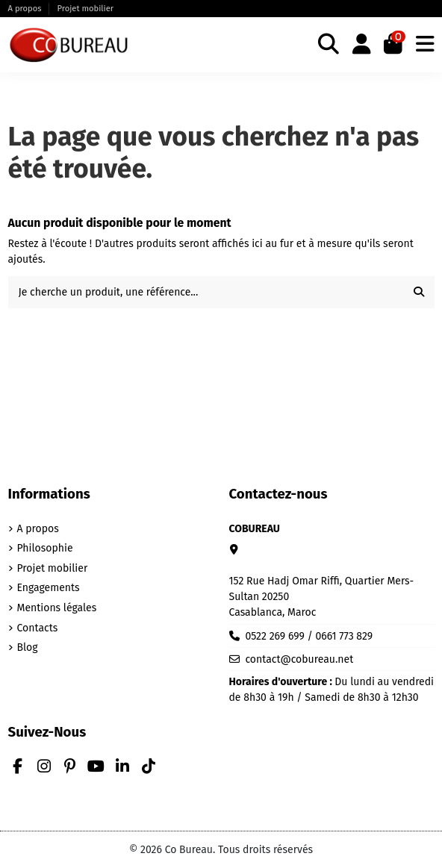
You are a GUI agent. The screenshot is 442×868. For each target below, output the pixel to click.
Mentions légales (57, 608)
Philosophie (45, 548)
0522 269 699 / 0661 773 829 (309, 636)
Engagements (49, 588)
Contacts (38, 628)
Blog (28, 647)
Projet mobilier (85, 9)
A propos (26, 9)
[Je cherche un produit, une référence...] (419, 292)
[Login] (362, 45)
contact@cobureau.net (299, 659)
